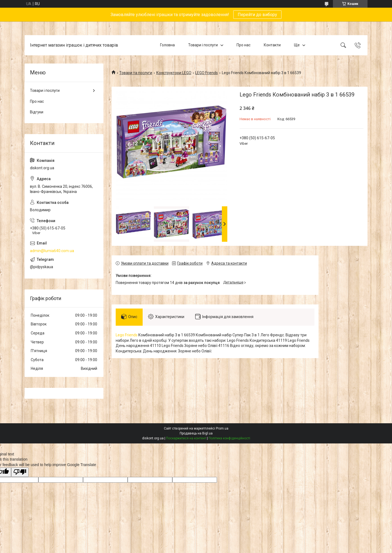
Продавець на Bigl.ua (196, 433)
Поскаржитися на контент (186, 438)
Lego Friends (127, 335)
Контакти (272, 45)
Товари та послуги (136, 73)
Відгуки (37, 112)
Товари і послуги (203, 45)
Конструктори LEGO (174, 73)
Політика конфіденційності (229, 438)
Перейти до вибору (257, 15)
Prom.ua (222, 428)
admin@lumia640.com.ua (52, 251)
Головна (167, 45)
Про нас (244, 45)
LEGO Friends (206, 73)
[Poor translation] (20, 472)
